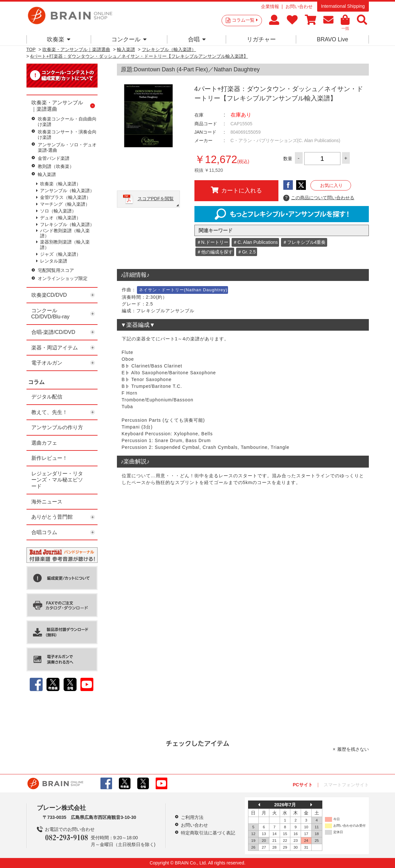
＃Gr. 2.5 (246, 252)
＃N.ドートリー (213, 242)
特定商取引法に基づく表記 (208, 833)
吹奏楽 (59, 39)
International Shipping (343, 6)
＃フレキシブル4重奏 (304, 242)
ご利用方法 (192, 817)
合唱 (197, 39)
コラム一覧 (245, 20)
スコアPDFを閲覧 (156, 199)
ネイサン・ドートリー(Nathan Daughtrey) (183, 290)
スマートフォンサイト (346, 785)
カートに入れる (236, 190)
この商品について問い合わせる (319, 198)
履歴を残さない (353, 749)
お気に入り (331, 185)
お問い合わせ (299, 6)
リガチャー (261, 39)
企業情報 (270, 6)
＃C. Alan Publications (255, 242)
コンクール (129, 39)
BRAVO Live (333, 39)
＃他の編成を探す (215, 252)
